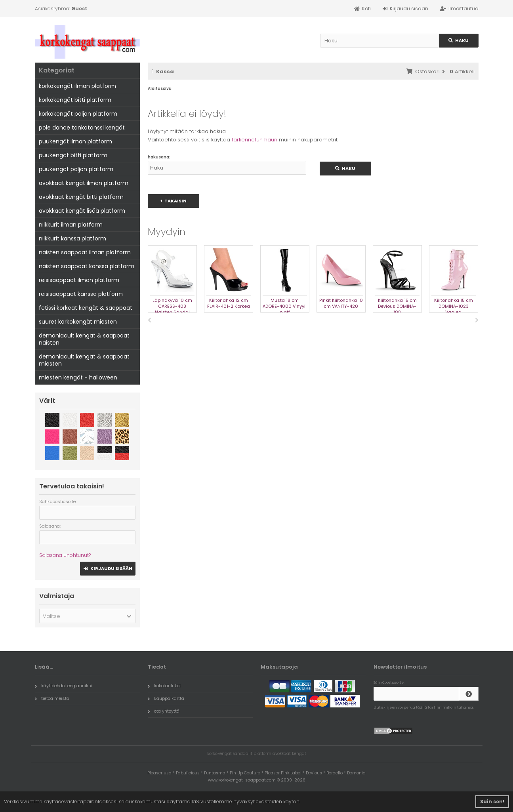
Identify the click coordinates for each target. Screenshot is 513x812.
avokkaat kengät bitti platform (81, 197)
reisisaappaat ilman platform (79, 280)
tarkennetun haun (255, 140)
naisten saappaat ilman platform (85, 252)
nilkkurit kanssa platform (72, 238)
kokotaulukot (164, 686)
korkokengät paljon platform (78, 114)
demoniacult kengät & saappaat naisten (84, 339)
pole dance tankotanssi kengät (82, 128)
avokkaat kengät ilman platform (84, 183)
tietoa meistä (52, 698)
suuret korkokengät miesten (78, 322)
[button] (87, 616)
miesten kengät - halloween (78, 377)
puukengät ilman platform (75, 141)
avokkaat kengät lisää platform (82, 211)
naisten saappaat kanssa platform (87, 266)
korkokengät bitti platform (75, 100)
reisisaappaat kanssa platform (81, 294)
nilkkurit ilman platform (71, 225)
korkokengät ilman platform (77, 86)
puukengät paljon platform (76, 169)
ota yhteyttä (164, 711)
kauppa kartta (166, 698)
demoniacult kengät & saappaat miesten (84, 360)
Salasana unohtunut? (65, 555)
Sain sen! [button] (492, 802)
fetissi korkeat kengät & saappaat (86, 308)
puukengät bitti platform (73, 155)
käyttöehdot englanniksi (64, 686)
